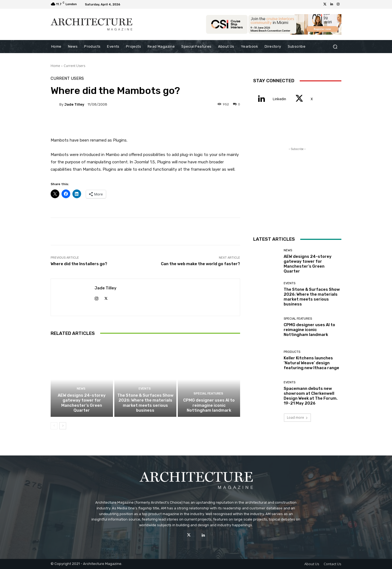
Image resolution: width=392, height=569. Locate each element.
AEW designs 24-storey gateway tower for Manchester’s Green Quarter (82, 403)
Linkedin (279, 99)
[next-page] (63, 426)
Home (55, 66)
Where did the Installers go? (79, 264)
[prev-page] (54, 426)
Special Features (208, 394)
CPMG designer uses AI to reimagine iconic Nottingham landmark (209, 405)
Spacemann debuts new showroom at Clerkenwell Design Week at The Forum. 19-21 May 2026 (311, 396)
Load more (297, 417)
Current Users (74, 66)
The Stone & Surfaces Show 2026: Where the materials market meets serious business (145, 403)
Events (145, 389)
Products (292, 352)
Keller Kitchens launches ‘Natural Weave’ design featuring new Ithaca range (311, 363)
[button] (335, 47)
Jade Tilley (74, 104)
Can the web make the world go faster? (200, 264)
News (81, 389)
